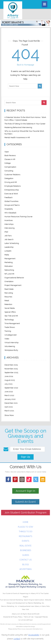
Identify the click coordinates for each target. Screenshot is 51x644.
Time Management (12, 323)
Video (7, 339)
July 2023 (8, 384)
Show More (9, 415)
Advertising (26, 569)
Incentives (9, 220)
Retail (7, 301)
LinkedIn (8, 251)
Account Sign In (25, 491)
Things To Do (26, 532)
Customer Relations (12, 175)
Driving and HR (11, 182)
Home (26, 522)
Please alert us (13, 629)
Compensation (10, 167)
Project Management (13, 285)
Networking (9, 270)
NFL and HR (9, 274)
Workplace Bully (11, 350)
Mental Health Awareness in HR (17, 137)
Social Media (10, 308)
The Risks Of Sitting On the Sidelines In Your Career (25, 124)
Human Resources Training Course (18, 217)
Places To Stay (26, 527)
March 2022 (9, 395)
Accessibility (34, 635)
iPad (6, 232)
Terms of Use (29, 617)
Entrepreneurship (12, 190)
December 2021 (11, 403)
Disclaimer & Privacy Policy (13, 617)
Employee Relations (13, 186)
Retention (8, 304)
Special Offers (10, 312)
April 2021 (9, 407)
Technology (9, 320)
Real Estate (9, 289)
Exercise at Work (11, 194)
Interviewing (10, 228)
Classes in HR (10, 159)
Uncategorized (10, 335)
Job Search (9, 239)
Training (8, 331)
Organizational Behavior (14, 278)
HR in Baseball (10, 213)
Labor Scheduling (12, 243)
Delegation (9, 178)
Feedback (8, 197)
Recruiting (9, 293)
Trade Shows (10, 327)
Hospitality (9, 209)
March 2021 (9, 411)
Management (10, 259)
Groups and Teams (12, 205)
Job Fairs (8, 236)
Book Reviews (10, 155)
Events (26, 541)
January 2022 (10, 399)
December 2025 (11, 365)
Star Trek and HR (11, 316)
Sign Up (26, 457)
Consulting (9, 171)
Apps (7, 152)
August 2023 (10, 380)
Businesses (26, 550)
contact (17, 639)
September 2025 (11, 373)
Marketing (9, 262)
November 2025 (11, 369)
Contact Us (26, 560)
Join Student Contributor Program (26, 513)
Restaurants (26, 536)
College (8, 163)
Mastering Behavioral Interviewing (18, 127)
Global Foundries (11, 201)
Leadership (9, 247)
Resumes (8, 297)
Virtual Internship (11, 343)
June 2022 (9, 392)
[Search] (40, 86)
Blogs (26, 565)
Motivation (9, 266)
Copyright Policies (41, 617)
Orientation (9, 281)
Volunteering (10, 346)
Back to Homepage (26, 65)
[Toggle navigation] (45, 4)
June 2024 (9, 376)
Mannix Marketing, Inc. (36, 603)
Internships (9, 224)
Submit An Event (25, 502)
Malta (7, 255)
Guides (26, 555)
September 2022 (11, 388)
